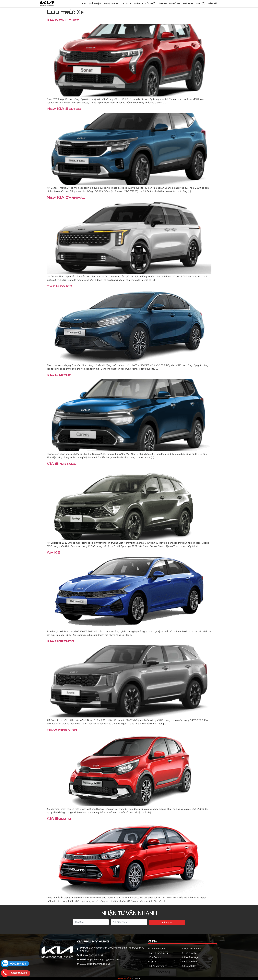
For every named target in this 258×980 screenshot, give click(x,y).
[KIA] (84, 3)
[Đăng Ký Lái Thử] (144, 3)
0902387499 (18, 964)
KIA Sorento (60, 641)
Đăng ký (167, 923)
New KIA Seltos (64, 108)
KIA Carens (59, 375)
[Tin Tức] (201, 3)
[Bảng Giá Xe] (111, 3)
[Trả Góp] (188, 3)
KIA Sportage (61, 463)
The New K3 (59, 286)
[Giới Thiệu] (95, 3)
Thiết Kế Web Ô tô (124, 978)
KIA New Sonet (63, 20)
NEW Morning (62, 730)
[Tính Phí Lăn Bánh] (169, 3)
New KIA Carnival (66, 197)
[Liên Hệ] (212, 3)
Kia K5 (54, 552)
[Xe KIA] (126, 3)
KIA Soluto (59, 818)
